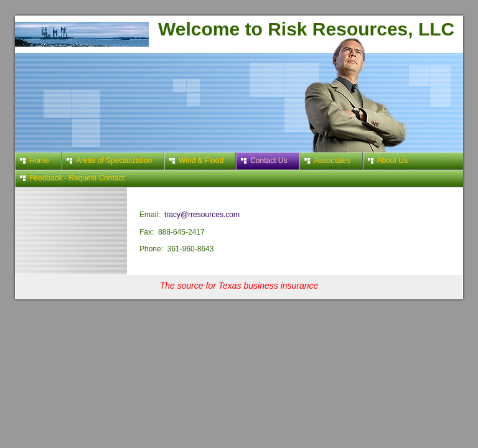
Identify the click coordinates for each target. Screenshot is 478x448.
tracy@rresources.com (202, 215)
